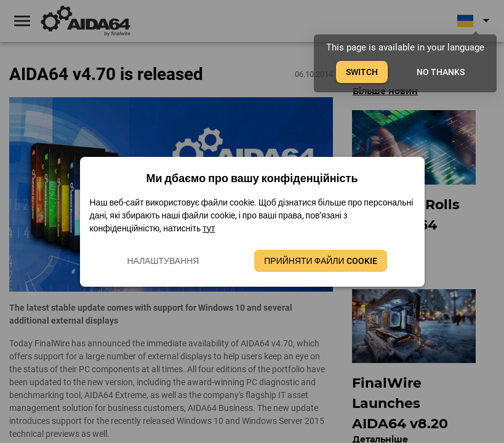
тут (209, 228)
